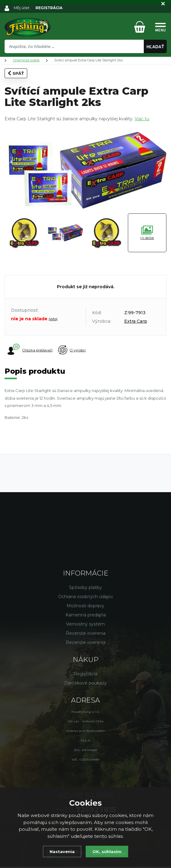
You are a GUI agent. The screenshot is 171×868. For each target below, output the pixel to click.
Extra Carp (136, 321)
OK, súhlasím (108, 851)
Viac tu (142, 119)
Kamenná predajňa (86, 616)
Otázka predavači (31, 350)
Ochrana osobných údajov (86, 598)
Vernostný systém (85, 625)
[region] (85, 60)
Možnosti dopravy (85, 607)
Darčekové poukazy (85, 684)
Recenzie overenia (86, 634)
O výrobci (85, 350)
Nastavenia (61, 851)
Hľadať (155, 47)
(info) (53, 319)
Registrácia (85, 675)
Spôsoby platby (85, 589)
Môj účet (22, 8)
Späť (16, 73)
